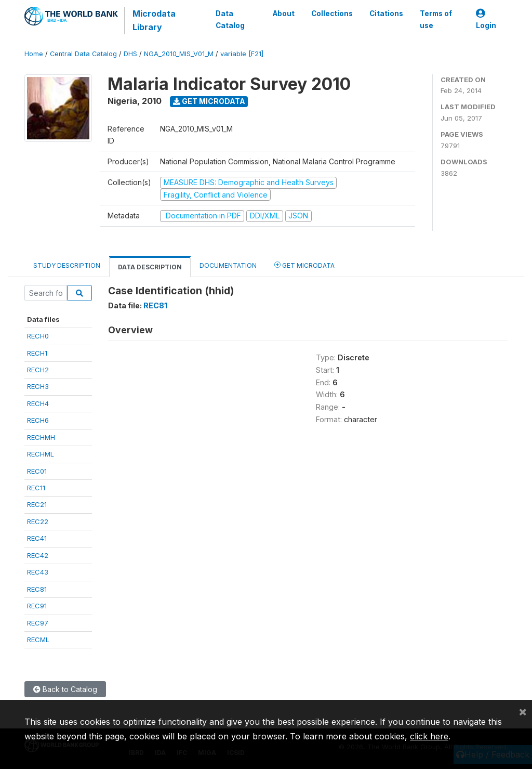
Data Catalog (230, 19)
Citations (386, 14)
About (284, 14)
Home (34, 54)
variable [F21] (242, 54)
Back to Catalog (65, 689)
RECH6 (38, 420)
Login (486, 19)
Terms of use (436, 19)
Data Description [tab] (150, 267)
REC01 (37, 471)
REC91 (37, 606)
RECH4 (38, 403)
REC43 (38, 572)
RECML (38, 640)
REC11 (36, 488)
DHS (130, 54)
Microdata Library (154, 20)
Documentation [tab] (228, 265)
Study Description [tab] (67, 265)
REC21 (37, 504)
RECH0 (38, 336)
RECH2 (38, 370)
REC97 (38, 623)
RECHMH (41, 437)
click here (429, 736)
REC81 (37, 589)
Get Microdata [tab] (304, 265)
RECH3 (38, 386)
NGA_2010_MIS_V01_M (179, 54)
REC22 (38, 522)
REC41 (37, 538)
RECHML (41, 454)
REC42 (38, 555)
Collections (332, 14)
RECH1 (37, 353)
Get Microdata (209, 101)
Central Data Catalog (83, 54)
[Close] (523, 711)
